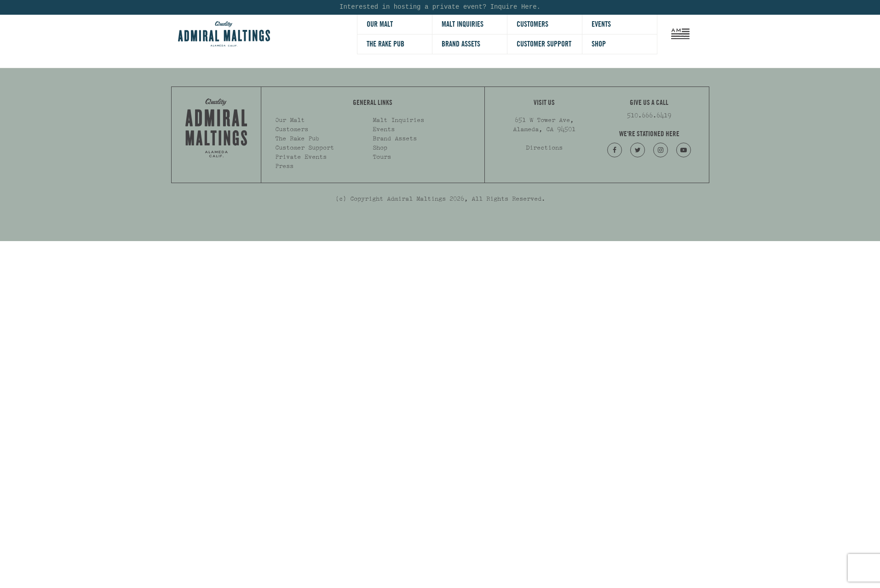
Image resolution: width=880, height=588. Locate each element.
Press (284, 166)
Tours (382, 157)
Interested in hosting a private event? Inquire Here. (440, 7)
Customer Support (544, 44)
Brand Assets (461, 44)
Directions (544, 148)
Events (601, 24)
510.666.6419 (649, 115)
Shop (599, 44)
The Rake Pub (385, 44)
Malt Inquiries (463, 24)
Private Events (301, 157)
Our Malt (380, 24)
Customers (532, 24)
